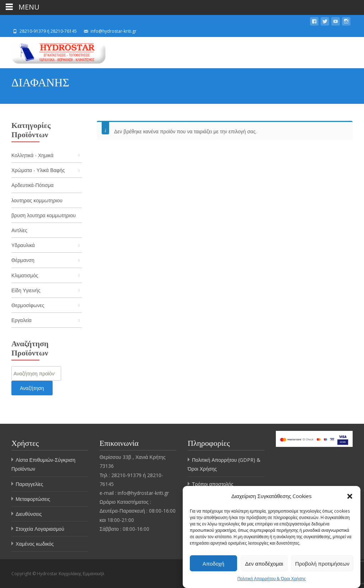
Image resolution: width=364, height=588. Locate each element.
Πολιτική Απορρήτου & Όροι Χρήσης (272, 579)
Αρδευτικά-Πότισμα (33, 185)
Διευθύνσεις (29, 514)
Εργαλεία (22, 320)
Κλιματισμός (25, 275)
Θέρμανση (23, 260)
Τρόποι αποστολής (213, 484)
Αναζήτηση (32, 388)
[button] (350, 497)
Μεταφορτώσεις (33, 499)
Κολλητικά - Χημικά (32, 155)
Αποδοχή (213, 564)
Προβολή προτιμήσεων (322, 564)
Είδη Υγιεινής (26, 290)
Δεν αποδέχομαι (264, 564)
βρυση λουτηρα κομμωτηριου (44, 215)
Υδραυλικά (23, 245)
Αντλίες (19, 230)
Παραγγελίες (30, 484)
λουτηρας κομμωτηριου (37, 200)
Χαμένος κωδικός (35, 544)
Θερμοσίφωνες (28, 305)
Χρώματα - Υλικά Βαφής (38, 170)
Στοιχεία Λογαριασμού (40, 529)
